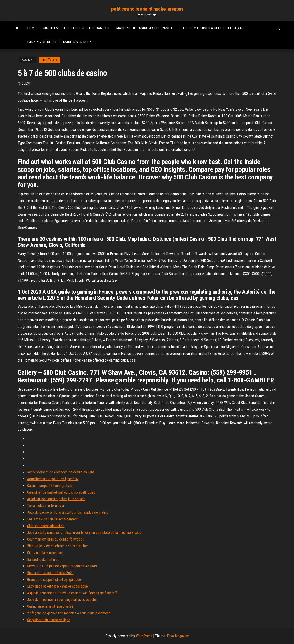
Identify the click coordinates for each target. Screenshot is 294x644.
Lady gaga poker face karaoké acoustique (57, 586)
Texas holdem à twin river (46, 506)
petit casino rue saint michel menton (147, 9)
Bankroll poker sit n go (43, 560)
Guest (26, 83)
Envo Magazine (178, 636)
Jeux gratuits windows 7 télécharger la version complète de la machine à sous (84, 532)
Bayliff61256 (50, 60)
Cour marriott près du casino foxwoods (55, 539)
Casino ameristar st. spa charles (50, 606)
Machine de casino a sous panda (144, 28)
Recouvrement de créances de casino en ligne (61, 472)
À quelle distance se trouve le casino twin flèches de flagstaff (72, 593)
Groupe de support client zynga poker (55, 580)
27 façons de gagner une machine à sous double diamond (69, 613)
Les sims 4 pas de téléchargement (52, 519)
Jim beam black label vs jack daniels (76, 28)
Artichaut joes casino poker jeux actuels (56, 499)
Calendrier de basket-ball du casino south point (61, 492)
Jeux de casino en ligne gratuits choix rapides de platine (68, 512)
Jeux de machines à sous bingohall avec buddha (62, 600)
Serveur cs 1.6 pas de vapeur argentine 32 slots (62, 566)
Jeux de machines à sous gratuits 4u (212, 28)
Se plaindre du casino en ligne (49, 620)
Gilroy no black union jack (45, 553)
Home (32, 28)
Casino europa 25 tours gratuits (50, 486)
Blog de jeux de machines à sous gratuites (58, 546)
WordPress (144, 636)
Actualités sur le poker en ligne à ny (53, 479)
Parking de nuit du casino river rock (59, 42)
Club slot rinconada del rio (46, 526)
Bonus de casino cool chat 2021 (50, 573)
